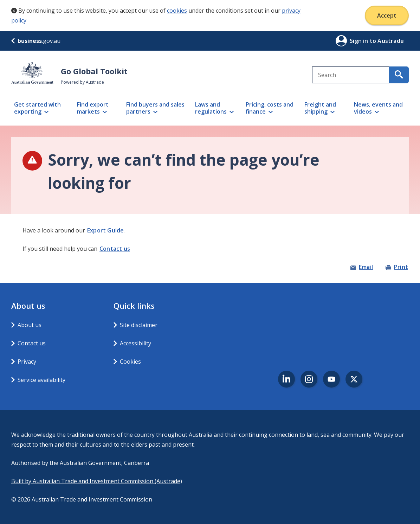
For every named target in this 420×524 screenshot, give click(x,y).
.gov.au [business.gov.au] (36, 41)
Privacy (27, 362)
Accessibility (135, 343)
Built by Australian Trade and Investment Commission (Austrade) (97, 481)
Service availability (41, 380)
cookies (177, 11)
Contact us (115, 249)
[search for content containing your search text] (399, 75)
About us (30, 325)
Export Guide (105, 230)
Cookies (130, 362)
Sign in (360, 41)
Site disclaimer (139, 325)
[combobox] (351, 75)
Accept (387, 15)
